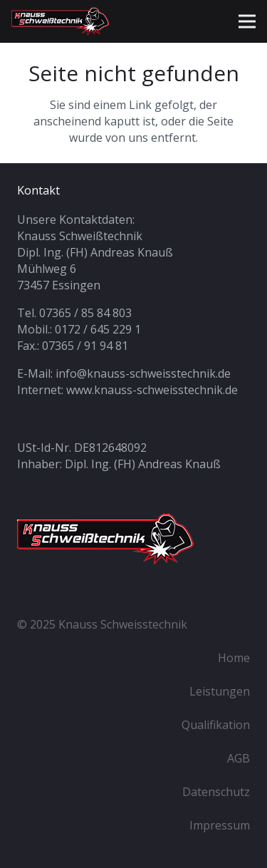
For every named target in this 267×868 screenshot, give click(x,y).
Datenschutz (216, 792)
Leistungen (220, 691)
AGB (239, 758)
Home (234, 658)
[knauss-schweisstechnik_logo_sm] (67, 21)
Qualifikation (216, 725)
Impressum (220, 825)
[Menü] (247, 21)
